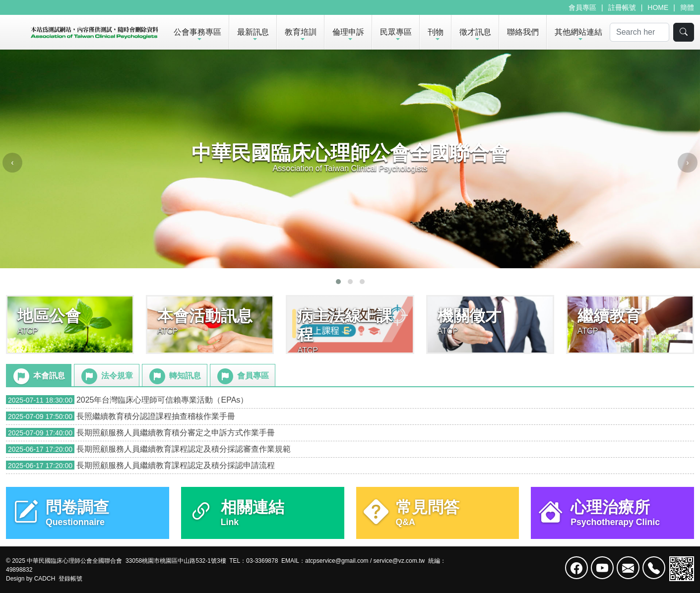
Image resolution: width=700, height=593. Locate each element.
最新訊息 (253, 32)
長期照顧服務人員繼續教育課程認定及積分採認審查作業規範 (148, 449)
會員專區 (582, 7)
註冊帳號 (622, 7)
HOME (658, 7)
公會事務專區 (197, 32)
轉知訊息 (174, 376)
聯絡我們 (523, 32)
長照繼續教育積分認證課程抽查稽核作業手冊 (121, 416)
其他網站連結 (578, 32)
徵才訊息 (475, 32)
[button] (338, 282)
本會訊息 (38, 376)
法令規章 (106, 376)
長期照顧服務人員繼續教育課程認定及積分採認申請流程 (140, 465)
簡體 (687, 7)
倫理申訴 (348, 32)
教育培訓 (301, 32)
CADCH (45, 579)
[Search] (639, 32)
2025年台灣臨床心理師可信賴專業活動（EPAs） (127, 400)
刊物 (436, 32)
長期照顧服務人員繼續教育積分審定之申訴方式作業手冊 (140, 433)
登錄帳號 (70, 579)
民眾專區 (396, 32)
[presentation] (12, 163)
